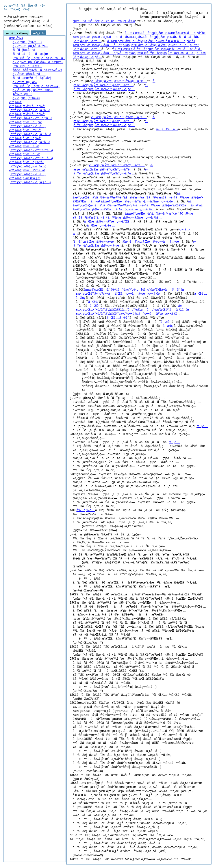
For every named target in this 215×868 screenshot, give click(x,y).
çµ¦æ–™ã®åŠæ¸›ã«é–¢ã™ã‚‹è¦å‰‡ (104, 21)
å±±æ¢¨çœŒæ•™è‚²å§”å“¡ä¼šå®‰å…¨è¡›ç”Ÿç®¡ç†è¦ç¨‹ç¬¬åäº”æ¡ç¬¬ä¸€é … (132, 310)
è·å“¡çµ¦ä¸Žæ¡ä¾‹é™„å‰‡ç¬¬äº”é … (119, 81)
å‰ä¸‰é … (86, 510)
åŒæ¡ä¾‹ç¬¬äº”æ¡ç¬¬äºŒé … (109, 221)
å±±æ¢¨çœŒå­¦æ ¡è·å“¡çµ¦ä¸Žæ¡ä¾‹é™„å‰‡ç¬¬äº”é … (136, 45)
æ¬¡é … (175, 442)
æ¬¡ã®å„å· (167, 129)
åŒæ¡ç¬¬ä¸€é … (101, 225)
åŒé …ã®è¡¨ (118, 318)
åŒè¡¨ (94, 302)
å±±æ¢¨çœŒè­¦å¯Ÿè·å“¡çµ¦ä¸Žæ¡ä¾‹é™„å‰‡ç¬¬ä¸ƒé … (139, 53)
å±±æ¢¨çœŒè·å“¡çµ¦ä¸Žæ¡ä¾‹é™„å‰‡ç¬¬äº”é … (139, 37)
